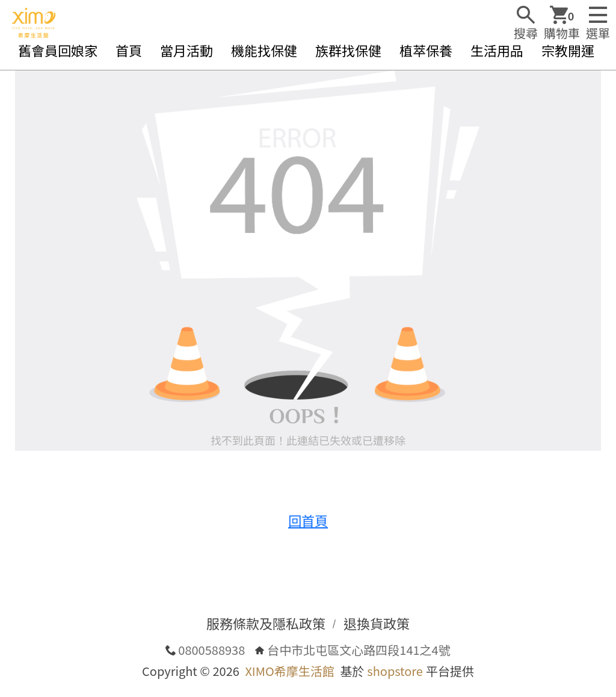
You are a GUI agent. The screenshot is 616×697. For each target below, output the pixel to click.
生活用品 (497, 50)
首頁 (129, 50)
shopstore (395, 671)
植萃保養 (426, 50)
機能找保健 (264, 50)
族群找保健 (348, 50)
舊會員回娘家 (58, 50)
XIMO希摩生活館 (289, 671)
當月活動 (186, 50)
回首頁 (308, 520)
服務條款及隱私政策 (266, 623)
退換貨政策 (377, 623)
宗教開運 (568, 50)
